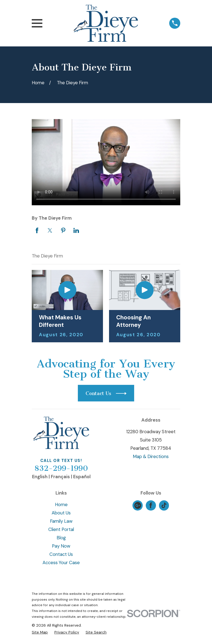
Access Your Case (61, 562)
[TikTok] (164, 505)
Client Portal (61, 529)
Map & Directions (151, 456)
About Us (61, 513)
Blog (61, 538)
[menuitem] (40, 632)
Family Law (61, 521)
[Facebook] (151, 505)
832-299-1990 (61, 468)
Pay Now (61, 546)
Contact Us (61, 554)
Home (61, 504)
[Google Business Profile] (138, 505)
